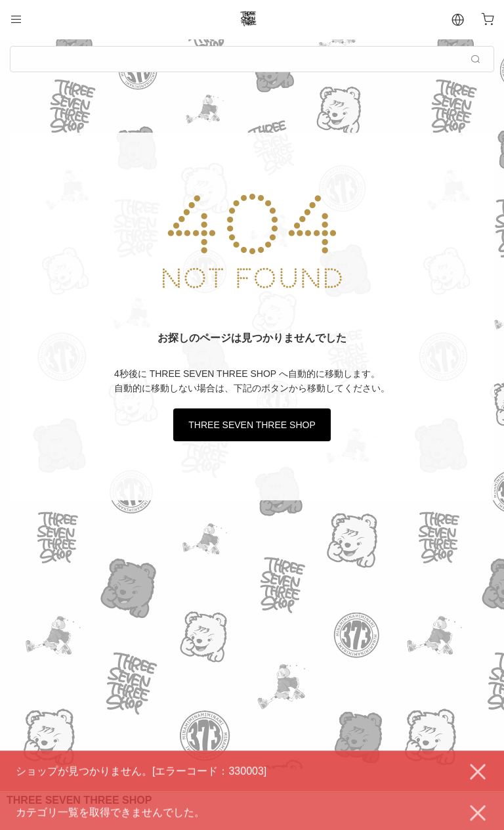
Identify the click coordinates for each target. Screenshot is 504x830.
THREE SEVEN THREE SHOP (252, 425)
